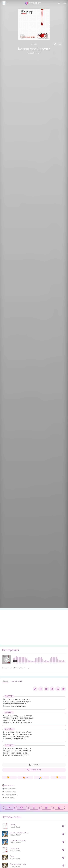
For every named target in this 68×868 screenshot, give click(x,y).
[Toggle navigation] (65, 3)
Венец (13, 825)
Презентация (17, 681)
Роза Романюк (8, 786)
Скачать (34, 765)
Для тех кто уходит (18, 864)
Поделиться (34, 770)
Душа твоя (14, 848)
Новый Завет (34, 53)
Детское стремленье (19, 833)
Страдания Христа (18, 841)
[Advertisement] (34, 627)
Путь (12, 856)
